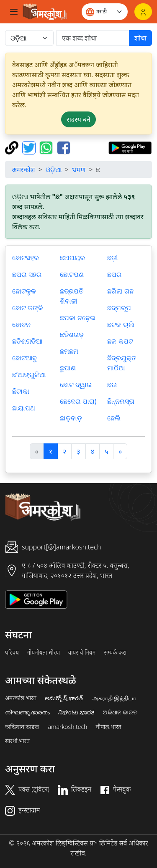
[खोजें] (93, 38)
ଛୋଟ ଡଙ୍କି (28, 308)
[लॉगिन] (143, 12)
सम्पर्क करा (115, 653)
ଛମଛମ (69, 351)
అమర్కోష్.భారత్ (64, 698)
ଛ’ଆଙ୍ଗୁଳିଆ (29, 375)
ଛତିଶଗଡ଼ (72, 334)
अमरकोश (23, 170)
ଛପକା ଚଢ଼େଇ (78, 318)
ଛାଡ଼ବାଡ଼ (71, 418)
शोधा (140, 38)
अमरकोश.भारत (21, 698)
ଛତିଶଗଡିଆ (27, 341)
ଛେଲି (114, 418)
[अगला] (120, 451)
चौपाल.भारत (108, 727)
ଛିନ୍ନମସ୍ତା (121, 401)
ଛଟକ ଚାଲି (121, 324)
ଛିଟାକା (21, 391)
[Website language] (105, 12)
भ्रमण (79, 170)
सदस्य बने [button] (78, 119)
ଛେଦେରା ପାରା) (78, 401)
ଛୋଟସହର (26, 258)
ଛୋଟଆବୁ (24, 358)
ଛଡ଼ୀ (112, 258)
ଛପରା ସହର (27, 274)
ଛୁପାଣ (68, 368)
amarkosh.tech (67, 727)
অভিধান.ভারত (22, 727)
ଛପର (114, 274)
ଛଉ (112, 385)
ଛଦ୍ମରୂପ (119, 308)
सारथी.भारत (17, 741)
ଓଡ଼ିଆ (54, 170)
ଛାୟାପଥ (24, 408)
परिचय (12, 653)
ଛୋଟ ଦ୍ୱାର (76, 385)
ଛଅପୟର (72, 258)
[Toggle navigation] (14, 12)
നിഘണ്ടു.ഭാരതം (27, 712)
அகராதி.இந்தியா (114, 698)
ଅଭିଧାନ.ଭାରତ (120, 712)
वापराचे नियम (82, 653)
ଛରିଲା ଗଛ (120, 291)
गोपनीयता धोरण (44, 653)
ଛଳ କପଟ (120, 341)
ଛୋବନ (21, 324)
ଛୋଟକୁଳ (24, 291)
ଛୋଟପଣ (72, 274)
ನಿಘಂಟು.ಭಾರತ (76, 712)
